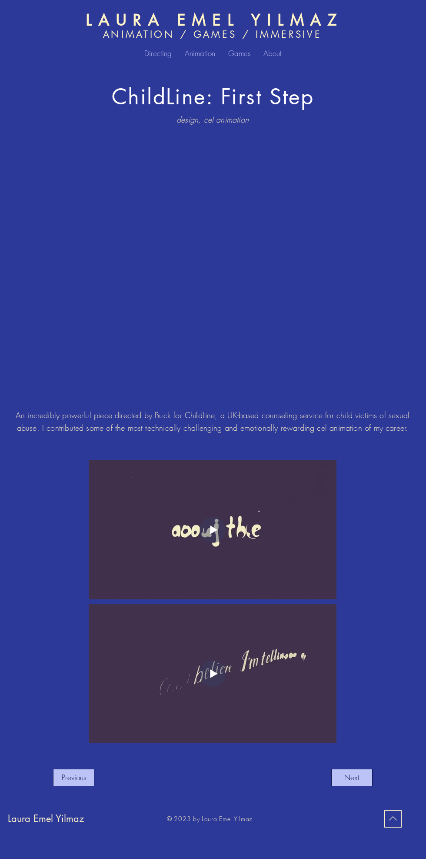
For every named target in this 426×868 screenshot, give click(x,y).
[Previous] (74, 778)
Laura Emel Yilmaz (46, 818)
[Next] (352, 778)
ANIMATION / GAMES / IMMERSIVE (212, 35)
